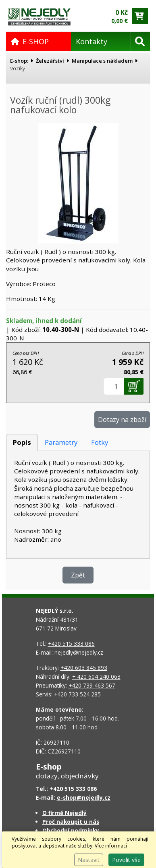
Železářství (50, 61)
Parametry (61, 442)
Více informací (111, 846)
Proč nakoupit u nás (71, 822)
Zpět (78, 575)
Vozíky (18, 68)
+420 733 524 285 (77, 694)
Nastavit (89, 860)
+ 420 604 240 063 (96, 677)
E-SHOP (30, 41)
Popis (22, 442)
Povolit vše (126, 860)
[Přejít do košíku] (140, 16)
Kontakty (92, 41)
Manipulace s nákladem (102, 61)
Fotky (100, 442)
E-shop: (19, 61)
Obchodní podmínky (71, 830)
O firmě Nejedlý (64, 813)
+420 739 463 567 (92, 685)
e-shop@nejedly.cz (84, 797)
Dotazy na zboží (122, 420)
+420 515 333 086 (71, 644)
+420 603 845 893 (84, 668)
